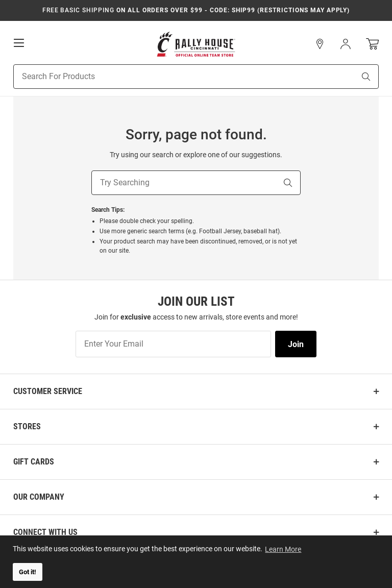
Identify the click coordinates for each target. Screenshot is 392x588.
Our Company (39, 497)
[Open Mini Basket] (372, 44)
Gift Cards (34, 462)
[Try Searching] (184, 183)
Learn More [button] (284, 549)
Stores (27, 426)
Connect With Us (45, 532)
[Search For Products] (171, 77)
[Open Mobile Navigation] (19, 43)
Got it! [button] (28, 572)
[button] (320, 44)
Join (296, 344)
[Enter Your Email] (173, 344)
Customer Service (48, 391)
